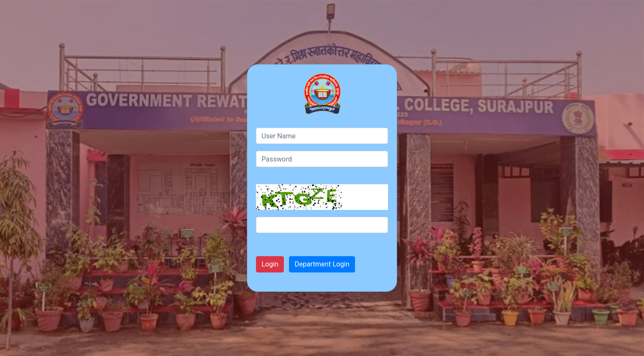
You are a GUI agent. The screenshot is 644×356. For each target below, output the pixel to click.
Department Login (322, 264)
